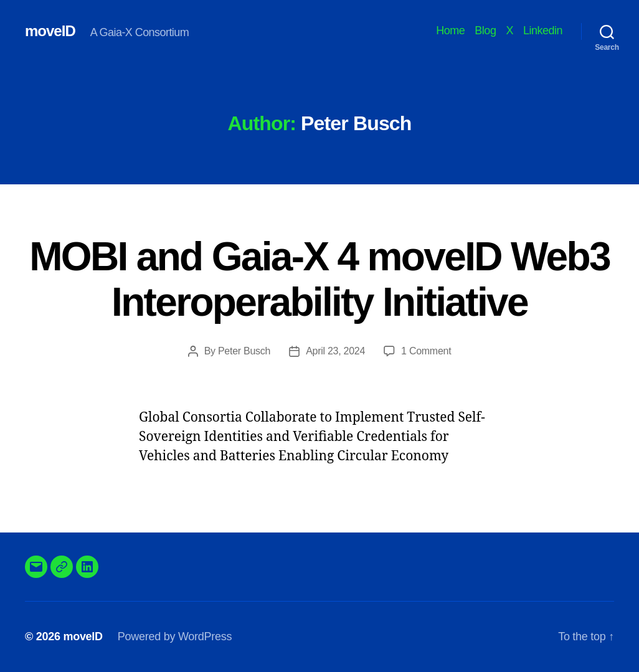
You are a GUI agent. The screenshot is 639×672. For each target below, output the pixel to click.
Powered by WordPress (175, 637)
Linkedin (543, 31)
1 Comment (426, 351)
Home (450, 31)
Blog (485, 31)
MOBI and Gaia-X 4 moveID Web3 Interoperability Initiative (319, 279)
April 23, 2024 (335, 351)
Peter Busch (244, 351)
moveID (50, 31)
